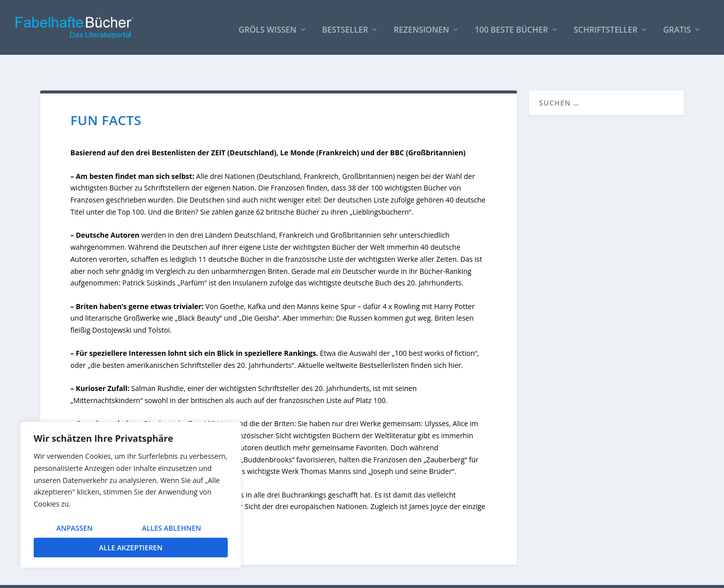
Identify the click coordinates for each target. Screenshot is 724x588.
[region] (131, 495)
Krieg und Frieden (157, 415)
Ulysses (437, 403)
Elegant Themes (116, 576)
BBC (397, 132)
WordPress (219, 576)
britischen (207, 380)
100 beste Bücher (511, 26)
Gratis (677, 26)
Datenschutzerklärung (648, 576)
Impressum (587, 576)
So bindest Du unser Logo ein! (514, 576)
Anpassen (74, 528)
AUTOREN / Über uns (425, 576)
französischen (302, 380)
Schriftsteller (606, 26)
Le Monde (297, 132)
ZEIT (218, 132)
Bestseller (345, 26)
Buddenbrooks (267, 439)
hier (455, 345)
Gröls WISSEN (267, 26)
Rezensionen (421, 26)
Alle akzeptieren (131, 548)
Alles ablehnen (171, 528)
